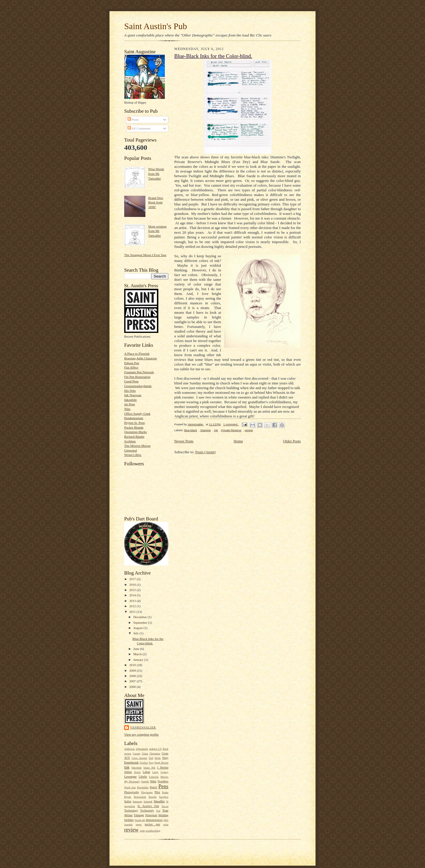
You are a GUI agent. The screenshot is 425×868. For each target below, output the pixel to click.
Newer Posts (184, 441)
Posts (133, 120)
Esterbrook (131, 762)
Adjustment (142, 749)
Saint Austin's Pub (156, 26)
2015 (133, 590)
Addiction (130, 749)
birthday (129, 820)
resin (166, 824)
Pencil (153, 787)
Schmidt (148, 801)
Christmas (155, 754)
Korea (137, 772)
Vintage (139, 815)
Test (158, 811)
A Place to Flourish (137, 353)
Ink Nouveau (133, 395)
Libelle (143, 777)
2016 (133, 585)
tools (142, 831)
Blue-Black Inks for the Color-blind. (213, 56)
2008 (133, 676)
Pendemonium (134, 418)
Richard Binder (134, 437)
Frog (151, 763)
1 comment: (231, 424)
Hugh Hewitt (161, 763)
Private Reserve (231, 430)
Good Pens (131, 381)
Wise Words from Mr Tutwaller (156, 174)
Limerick (154, 777)
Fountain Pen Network (139, 372)
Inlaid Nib (149, 768)
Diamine (206, 430)
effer (166, 820)
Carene (136, 754)
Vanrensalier (143, 727)
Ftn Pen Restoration (137, 377)
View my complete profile (141, 734)
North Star (130, 787)
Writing (163, 815)
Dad (151, 758)
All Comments (139, 128)
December (141, 617)
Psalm (165, 792)
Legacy (165, 772)
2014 (133, 595)
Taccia (165, 806)
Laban (146, 772)
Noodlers (163, 781)
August (138, 628)
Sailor (128, 801)
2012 (133, 606)
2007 (133, 681)
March (138, 654)
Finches (144, 763)
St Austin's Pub (148, 806)
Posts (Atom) (206, 452)
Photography (132, 792)
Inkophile (131, 400)
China (145, 754)
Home (238, 441)
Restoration (140, 797)
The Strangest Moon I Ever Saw (145, 255)
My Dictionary (132, 781)
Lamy (156, 772)
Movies (164, 777)
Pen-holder (143, 787)
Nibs (127, 409)
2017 (133, 579)
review (131, 830)
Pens (163, 786)
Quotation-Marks (136, 432)
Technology (131, 810)
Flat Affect (131, 367)
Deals (158, 758)
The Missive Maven (137, 446)
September (141, 623)
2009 (133, 670)
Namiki (145, 781)
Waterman (151, 815)
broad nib (140, 820)
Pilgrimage (147, 792)
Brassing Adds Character (141, 358)
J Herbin (163, 767)
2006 (133, 687)
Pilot (157, 792)
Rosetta (153, 797)
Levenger (130, 776)
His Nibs (130, 391)
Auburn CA (155, 749)
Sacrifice (164, 797)
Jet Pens (130, 404)
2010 (133, 665)
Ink (127, 767)
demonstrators (154, 820)
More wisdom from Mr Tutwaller (157, 231)
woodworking (153, 831)
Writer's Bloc (133, 455)
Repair (128, 797)
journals (128, 824)
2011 (133, 612)
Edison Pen (132, 363)
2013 (133, 601)
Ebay (165, 758)
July (136, 633)
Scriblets (130, 441)
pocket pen (152, 824)
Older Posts (292, 441)
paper (139, 824)
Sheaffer (159, 801)
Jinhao (128, 772)
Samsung (138, 801)
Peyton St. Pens (135, 423)
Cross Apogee (139, 758)
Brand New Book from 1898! (156, 202)
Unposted (131, 450)
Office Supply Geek (137, 414)
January (139, 660)
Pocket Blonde (134, 427)
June (137, 649)
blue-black (191, 430)
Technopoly (147, 810)
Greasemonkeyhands (138, 386)
